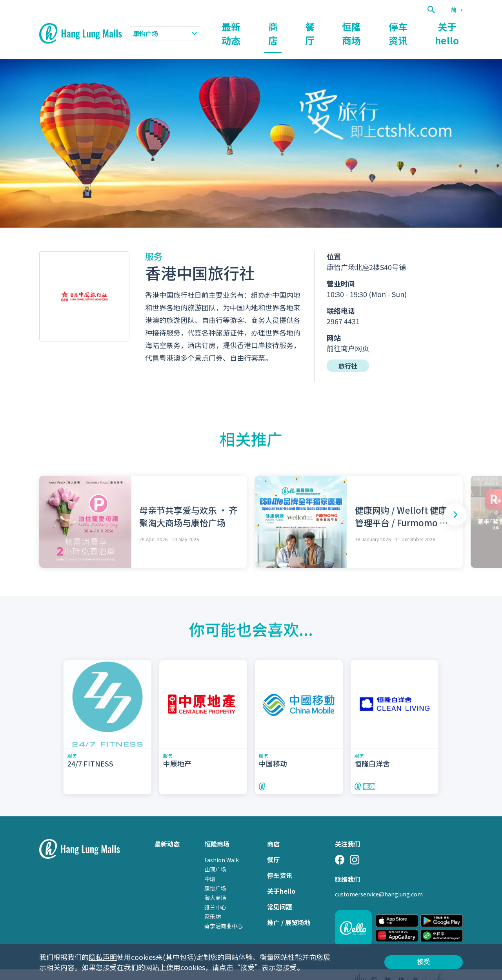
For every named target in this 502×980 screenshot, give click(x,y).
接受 (424, 962)
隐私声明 (103, 957)
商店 (287, 26)
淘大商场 (215, 882)
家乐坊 (213, 901)
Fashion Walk (222, 845)
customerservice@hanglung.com (379, 879)
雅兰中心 (215, 892)
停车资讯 (402, 26)
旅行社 (348, 350)
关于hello (449, 26)
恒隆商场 (358, 26)
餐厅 (319, 26)
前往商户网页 (348, 333)
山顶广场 (215, 854)
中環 (210, 863)
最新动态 (249, 26)
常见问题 (280, 891)
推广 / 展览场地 (289, 907)
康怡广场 (215, 873)
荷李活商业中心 (224, 911)
